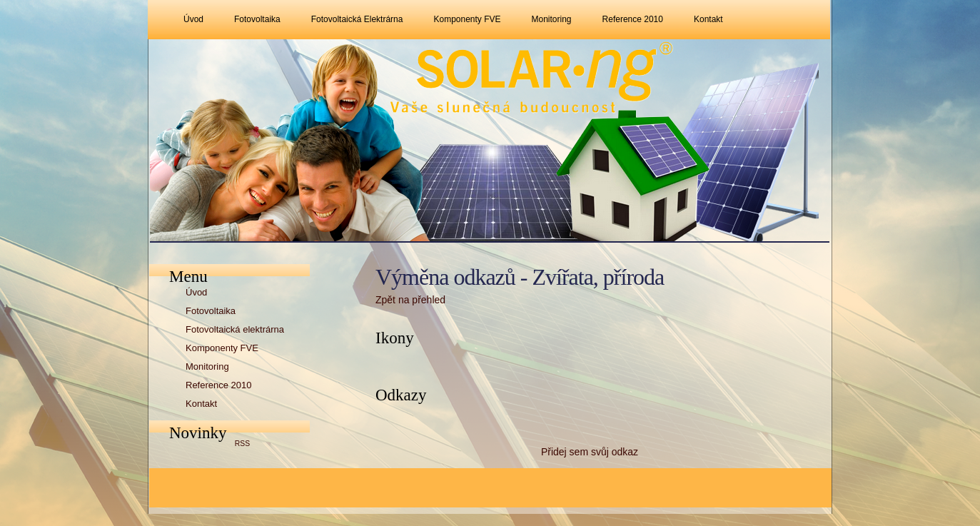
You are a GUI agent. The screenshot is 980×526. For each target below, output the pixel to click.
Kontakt (708, 19)
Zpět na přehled (410, 300)
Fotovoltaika (257, 19)
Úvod (193, 19)
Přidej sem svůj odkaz (590, 452)
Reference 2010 (633, 19)
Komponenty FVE (467, 19)
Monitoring (552, 19)
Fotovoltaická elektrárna (357, 19)
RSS (242, 444)
